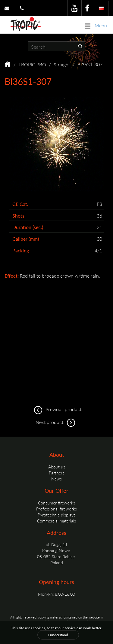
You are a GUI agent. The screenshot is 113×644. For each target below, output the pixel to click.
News (56, 479)
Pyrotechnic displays (56, 515)
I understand (58, 635)
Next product (56, 422)
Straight (62, 64)
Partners (56, 473)
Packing (21, 251)
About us (57, 467)
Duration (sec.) (28, 227)
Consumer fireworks (56, 503)
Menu (96, 25)
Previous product (57, 409)
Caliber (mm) (26, 239)
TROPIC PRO (32, 64)
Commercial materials (56, 521)
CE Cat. (20, 204)
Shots (18, 216)
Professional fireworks (56, 509)
